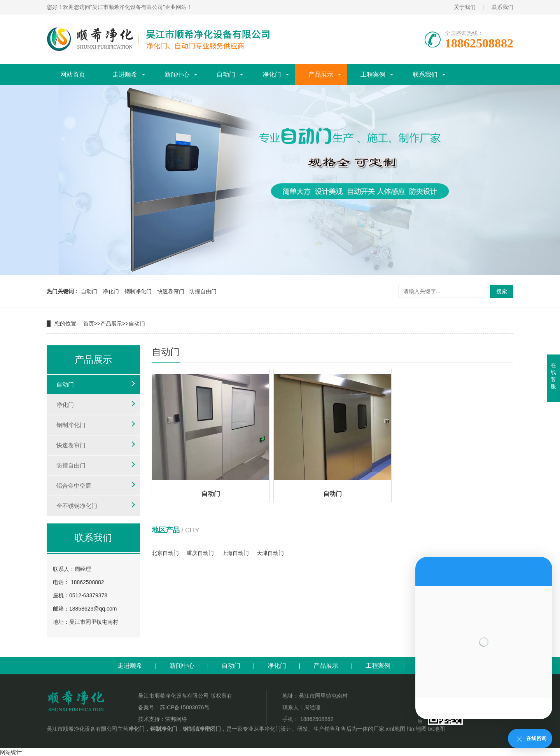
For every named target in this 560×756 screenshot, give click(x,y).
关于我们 (465, 7)
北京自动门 (165, 553)
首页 (89, 324)
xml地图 (395, 729)
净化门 (272, 74)
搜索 (502, 291)
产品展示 (321, 74)
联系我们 (502, 7)
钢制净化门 (138, 291)
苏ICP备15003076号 (185, 707)
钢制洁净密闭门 (202, 729)
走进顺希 (125, 74)
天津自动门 (270, 553)
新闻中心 (177, 74)
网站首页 (73, 74)
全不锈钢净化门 (77, 506)
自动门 (226, 74)
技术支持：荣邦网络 (163, 719)
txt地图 (437, 729)
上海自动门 (235, 553)
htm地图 (417, 729)
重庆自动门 (200, 553)
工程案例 (373, 74)
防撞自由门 (203, 291)
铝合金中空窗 (74, 486)
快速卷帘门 (171, 291)
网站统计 (11, 752)
